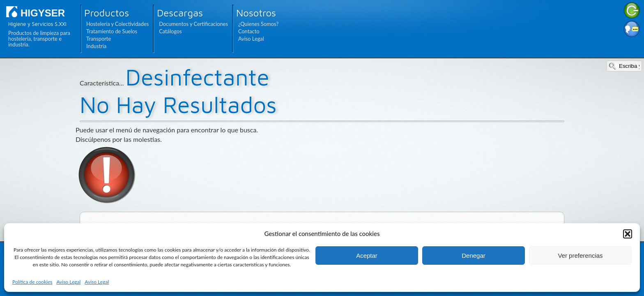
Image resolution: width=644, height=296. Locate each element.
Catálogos (170, 31)
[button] (628, 234)
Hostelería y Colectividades (117, 24)
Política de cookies (32, 282)
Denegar (474, 256)
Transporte (99, 39)
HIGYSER (43, 13)
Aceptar (367, 256)
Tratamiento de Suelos (112, 31)
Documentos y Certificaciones (193, 24)
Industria (96, 46)
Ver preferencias (580, 256)
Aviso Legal (68, 282)
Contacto (249, 31)
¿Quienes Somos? (258, 24)
